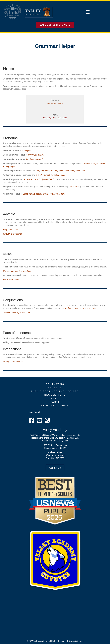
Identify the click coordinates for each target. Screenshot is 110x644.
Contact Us (55, 384)
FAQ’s (55, 402)
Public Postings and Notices (55, 391)
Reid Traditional (55, 406)
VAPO (55, 398)
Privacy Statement (75, 641)
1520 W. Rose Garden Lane (55, 445)
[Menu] (88, 12)
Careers (55, 388)
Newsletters (55, 395)
